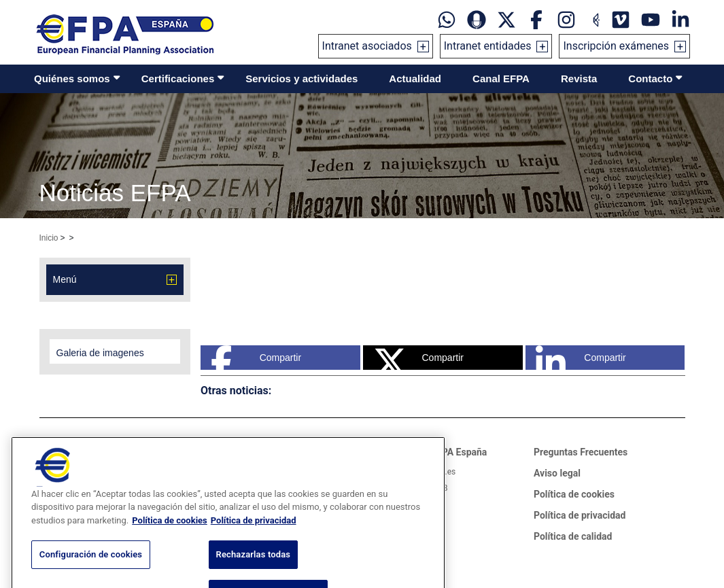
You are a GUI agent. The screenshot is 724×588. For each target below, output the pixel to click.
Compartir (256, 358)
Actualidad (415, 79)
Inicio (49, 238)
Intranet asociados (367, 46)
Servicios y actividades (301, 79)
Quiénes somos (72, 79)
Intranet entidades (488, 46)
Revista (579, 79)
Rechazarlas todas (254, 572)
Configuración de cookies (91, 572)
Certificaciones (178, 79)
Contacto (650, 79)
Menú (65, 279)
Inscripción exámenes (616, 46)
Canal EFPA (501, 79)
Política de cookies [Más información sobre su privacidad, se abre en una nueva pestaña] (170, 538)
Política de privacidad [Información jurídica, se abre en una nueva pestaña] (254, 538)
